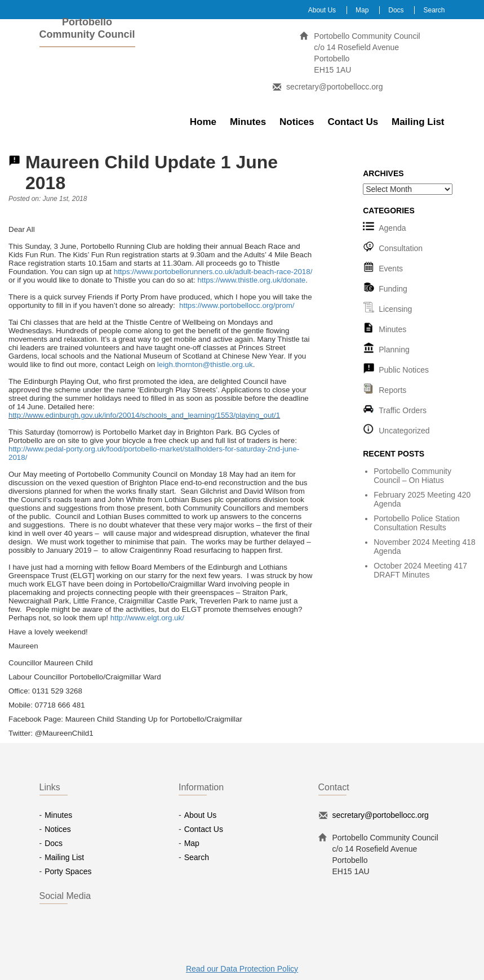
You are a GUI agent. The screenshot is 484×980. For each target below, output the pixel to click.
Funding (393, 289)
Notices (297, 122)
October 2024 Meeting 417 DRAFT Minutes (420, 570)
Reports (392, 390)
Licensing (395, 309)
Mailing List (418, 122)
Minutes (248, 122)
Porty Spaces (68, 871)
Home (203, 122)
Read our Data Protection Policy (242, 969)
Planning (394, 350)
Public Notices (404, 370)
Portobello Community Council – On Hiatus (412, 476)
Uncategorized (404, 431)
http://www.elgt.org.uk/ (147, 618)
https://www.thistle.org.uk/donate (251, 280)
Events (391, 269)
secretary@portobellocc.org (334, 87)
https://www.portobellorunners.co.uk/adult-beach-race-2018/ (213, 272)
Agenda (392, 228)
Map (362, 10)
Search (434, 10)
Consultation (401, 248)
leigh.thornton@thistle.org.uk (205, 364)
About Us (322, 10)
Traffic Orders (403, 410)
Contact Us (353, 122)
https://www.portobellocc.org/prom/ (237, 305)
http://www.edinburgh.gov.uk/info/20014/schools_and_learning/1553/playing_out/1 (144, 415)
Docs (396, 10)
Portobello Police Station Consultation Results (417, 523)
